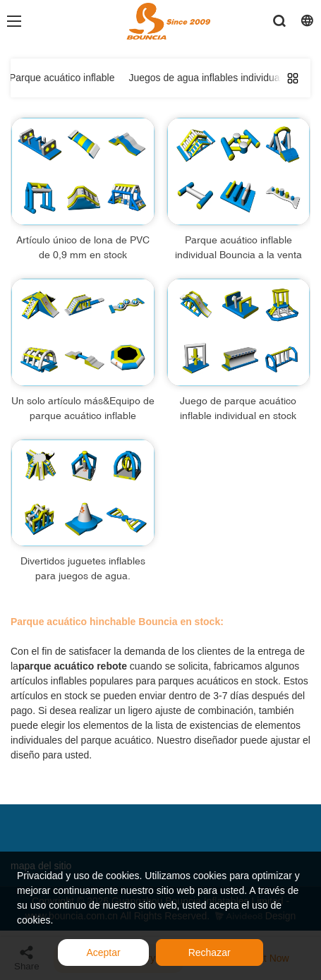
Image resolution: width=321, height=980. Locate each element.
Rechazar (210, 952)
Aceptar (103, 952)
